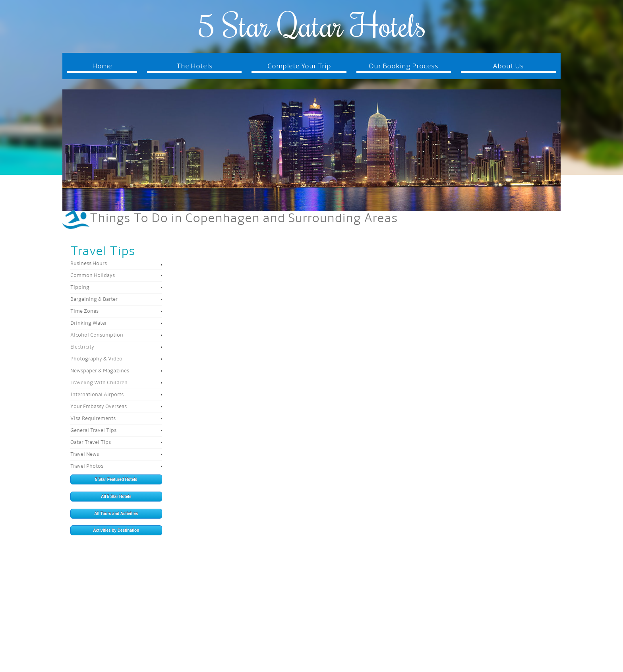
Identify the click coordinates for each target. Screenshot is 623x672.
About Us (508, 67)
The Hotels (194, 67)
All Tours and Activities (116, 514)
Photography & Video (96, 359)
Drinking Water (89, 323)
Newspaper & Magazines (100, 371)
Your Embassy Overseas (99, 407)
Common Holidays (93, 276)
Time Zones (84, 311)
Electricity (82, 347)
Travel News (85, 454)
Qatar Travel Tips (91, 443)
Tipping (80, 288)
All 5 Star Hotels (116, 497)
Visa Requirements (93, 419)
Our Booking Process (403, 67)
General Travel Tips (93, 431)
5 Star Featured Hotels (116, 479)
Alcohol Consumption (97, 335)
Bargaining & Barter (94, 299)
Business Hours (89, 264)
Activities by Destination (116, 530)
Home (102, 67)
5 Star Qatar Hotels (311, 25)
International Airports (97, 395)
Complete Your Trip (299, 67)
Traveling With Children (99, 383)
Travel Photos (87, 466)
